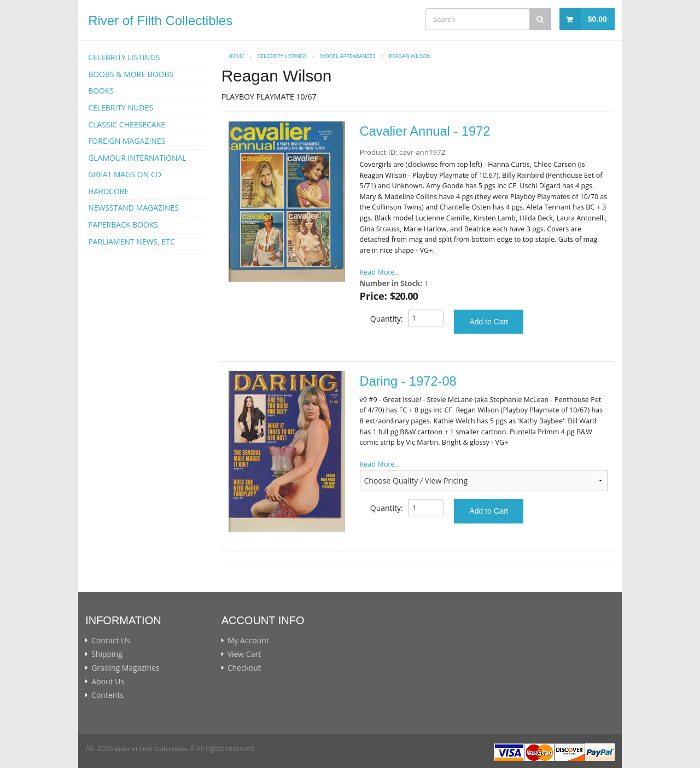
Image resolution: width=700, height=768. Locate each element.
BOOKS (101, 91)
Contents (107, 695)
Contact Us (111, 641)
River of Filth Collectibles (160, 21)
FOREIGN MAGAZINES (127, 141)
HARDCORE (108, 191)
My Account (248, 641)
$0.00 (597, 19)
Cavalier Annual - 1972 (425, 131)
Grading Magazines (126, 668)
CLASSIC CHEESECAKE (127, 124)
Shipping (107, 654)
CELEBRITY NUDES (121, 107)
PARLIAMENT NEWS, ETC (132, 242)
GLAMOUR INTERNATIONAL (137, 158)
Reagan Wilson (410, 56)
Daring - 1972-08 (408, 381)
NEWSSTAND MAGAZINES (133, 208)
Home (237, 56)
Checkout (244, 668)
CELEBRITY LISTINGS (124, 57)
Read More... (380, 272)
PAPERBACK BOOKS (123, 225)
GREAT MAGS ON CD (125, 174)
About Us (108, 682)
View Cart (244, 654)
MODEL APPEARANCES (348, 56)
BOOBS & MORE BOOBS (131, 74)
